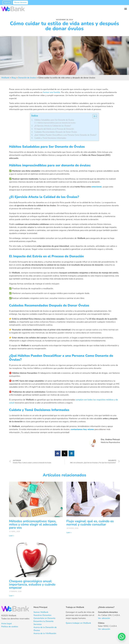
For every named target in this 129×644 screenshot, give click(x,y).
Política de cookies (10, 627)
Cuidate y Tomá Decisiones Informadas (50, 138)
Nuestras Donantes (42, 615)
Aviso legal (6, 624)
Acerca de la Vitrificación (45, 633)
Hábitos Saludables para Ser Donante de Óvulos (54, 120)
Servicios (38, 624)
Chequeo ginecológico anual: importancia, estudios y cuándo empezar (32, 584)
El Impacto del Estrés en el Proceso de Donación (54, 129)
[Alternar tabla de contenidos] (94, 116)
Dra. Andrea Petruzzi (110, 439)
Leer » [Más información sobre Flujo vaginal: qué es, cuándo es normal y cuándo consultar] (69, 532)
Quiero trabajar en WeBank (78, 623)
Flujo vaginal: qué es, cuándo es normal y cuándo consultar (90, 523)
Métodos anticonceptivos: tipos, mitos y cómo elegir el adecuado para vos (33, 524)
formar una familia (52, 92)
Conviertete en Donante (44, 618)
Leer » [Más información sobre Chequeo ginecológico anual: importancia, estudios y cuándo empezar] (12, 596)
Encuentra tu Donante (44, 621)
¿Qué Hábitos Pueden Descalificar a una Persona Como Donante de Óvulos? (65, 135)
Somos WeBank (41, 612)
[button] (126, 9)
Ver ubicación (104, 618)
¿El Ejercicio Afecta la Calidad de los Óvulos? (53, 126)
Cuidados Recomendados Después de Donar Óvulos (56, 132)
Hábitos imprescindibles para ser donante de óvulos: (57, 123)
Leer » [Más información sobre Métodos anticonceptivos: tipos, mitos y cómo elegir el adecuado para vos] (12, 536)
